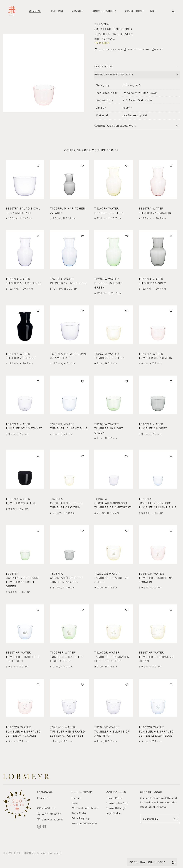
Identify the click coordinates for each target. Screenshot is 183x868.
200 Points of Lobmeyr (85, 808)
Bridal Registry (104, 11)
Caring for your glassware (115, 126)
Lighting (56, 11)
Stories (78, 11)
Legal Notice (113, 813)
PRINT (159, 49)
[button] (46, 73)
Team (75, 803)
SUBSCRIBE (160, 819)
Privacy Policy (114, 798)
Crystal (35, 11)
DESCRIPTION (104, 67)
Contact (76, 798)
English (42, 798)
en (152, 11)
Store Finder (135, 11)
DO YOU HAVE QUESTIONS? (147, 862)
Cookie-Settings (116, 808)
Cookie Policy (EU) (117, 803)
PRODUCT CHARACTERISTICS (114, 75)
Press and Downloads (84, 824)
